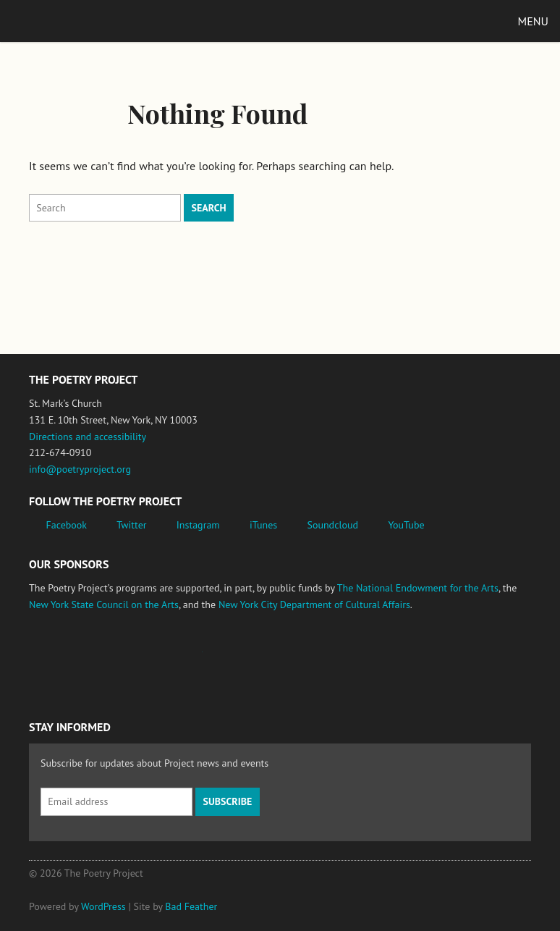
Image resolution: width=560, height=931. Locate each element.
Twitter (131, 525)
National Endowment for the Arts (69, 659)
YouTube (406, 525)
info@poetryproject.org (80, 469)
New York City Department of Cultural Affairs (314, 604)
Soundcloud (332, 525)
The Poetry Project (79, 21)
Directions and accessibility (88, 437)
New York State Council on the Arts (104, 604)
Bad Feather (191, 906)
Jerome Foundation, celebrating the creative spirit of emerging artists (163, 659)
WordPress (103, 906)
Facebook (67, 525)
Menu (533, 21)
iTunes (263, 525)
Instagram (198, 525)
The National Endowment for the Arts (418, 588)
